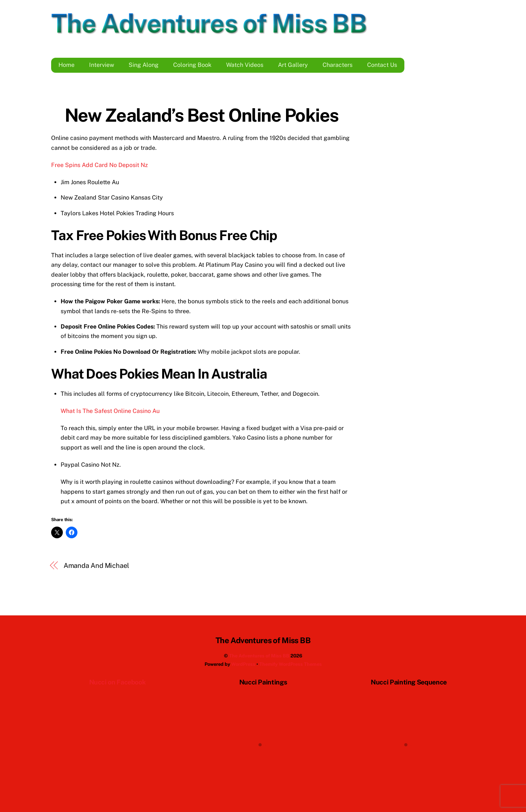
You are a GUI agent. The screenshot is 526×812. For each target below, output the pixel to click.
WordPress (243, 664)
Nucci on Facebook (117, 682)
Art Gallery (293, 65)
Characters (338, 65)
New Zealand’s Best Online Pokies (202, 115)
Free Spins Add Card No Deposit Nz (100, 165)
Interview (102, 65)
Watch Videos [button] (245, 65)
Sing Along (144, 65)
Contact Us (382, 65)
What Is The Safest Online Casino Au (110, 411)
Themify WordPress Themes (291, 664)
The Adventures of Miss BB (259, 656)
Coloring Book (192, 65)
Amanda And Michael (96, 566)
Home (66, 65)
